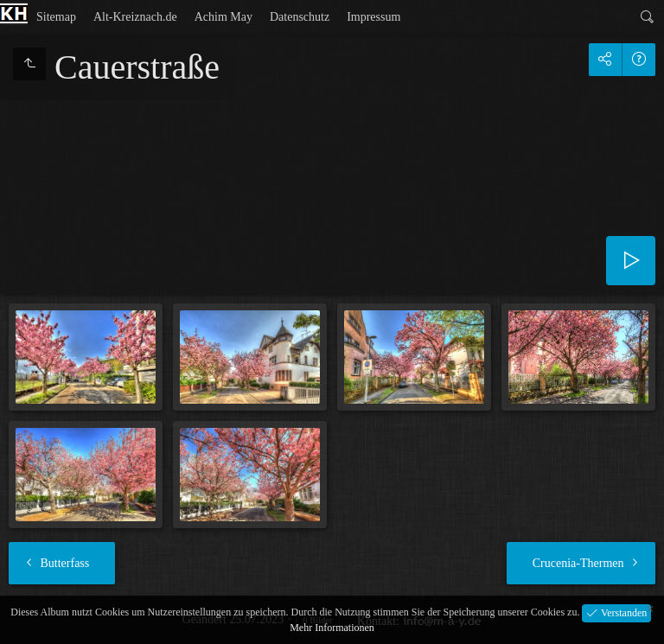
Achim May (223, 17)
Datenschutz (300, 17)
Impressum (373, 17)
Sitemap (56, 17)
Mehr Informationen (332, 628)
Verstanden (622, 612)
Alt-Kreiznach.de (135, 17)
